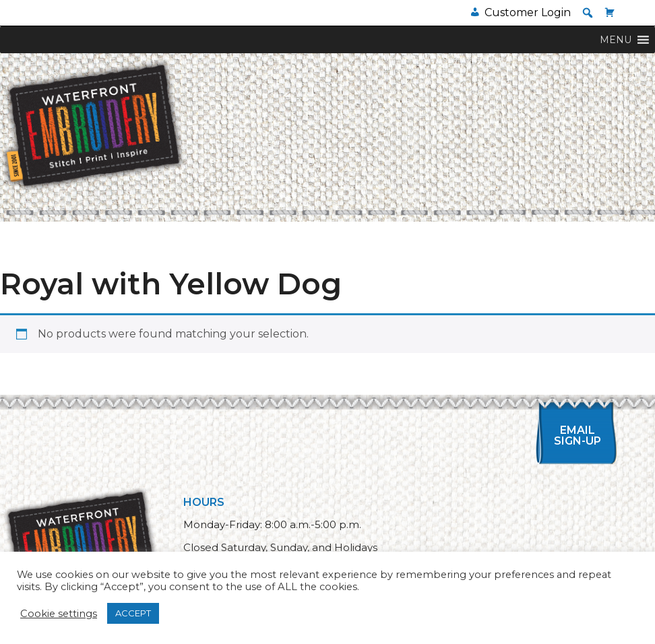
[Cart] (610, 12)
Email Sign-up (578, 436)
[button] (588, 13)
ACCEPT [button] (133, 613)
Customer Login (528, 12)
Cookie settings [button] (59, 614)
